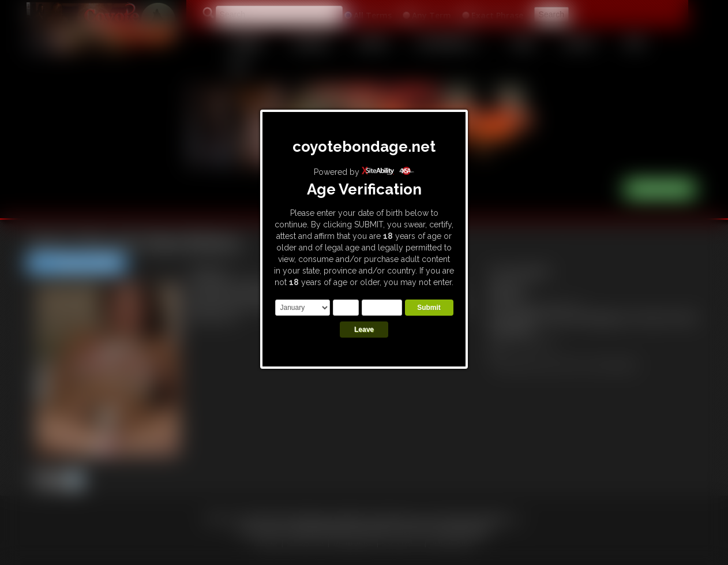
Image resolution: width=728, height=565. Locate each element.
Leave (364, 330)
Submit (429, 308)
